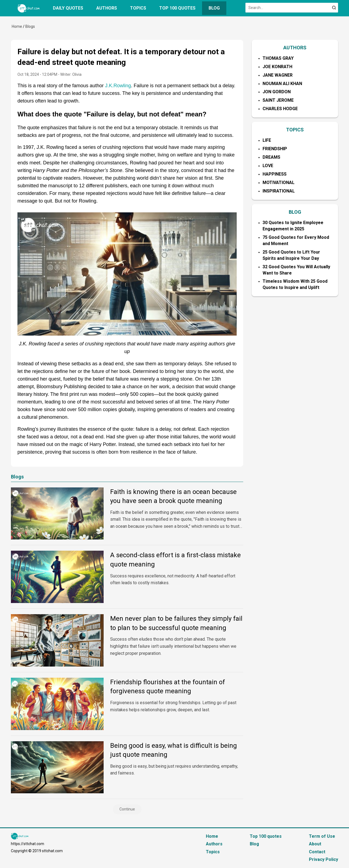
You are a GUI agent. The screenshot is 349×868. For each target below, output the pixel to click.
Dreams (271, 157)
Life (267, 140)
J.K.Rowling (118, 86)
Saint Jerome (278, 100)
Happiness (275, 174)
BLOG (295, 212)
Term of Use (322, 836)
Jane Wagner (278, 75)
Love (268, 166)
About (315, 844)
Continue (127, 809)
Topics (138, 8)
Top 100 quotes (177, 8)
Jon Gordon (277, 92)
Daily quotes (68, 8)
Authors (107, 8)
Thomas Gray (278, 58)
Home (17, 26)
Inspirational (279, 191)
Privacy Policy (324, 859)
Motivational (279, 183)
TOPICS (295, 130)
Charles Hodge (280, 109)
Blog (214, 8)
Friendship (275, 149)
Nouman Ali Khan (282, 84)
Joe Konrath (277, 67)
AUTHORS (295, 48)
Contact (317, 852)
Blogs (30, 26)
